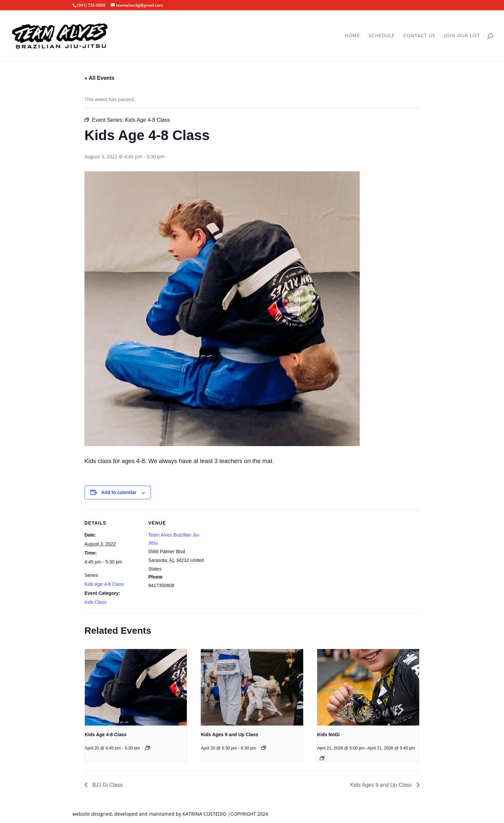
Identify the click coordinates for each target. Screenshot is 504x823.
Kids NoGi (328, 735)
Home (352, 36)
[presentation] (136, 687)
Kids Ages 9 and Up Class (229, 735)
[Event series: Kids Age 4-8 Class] (148, 748)
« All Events (99, 78)
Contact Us (419, 36)
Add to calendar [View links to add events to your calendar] (119, 492)
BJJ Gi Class (107, 785)
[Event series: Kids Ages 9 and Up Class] (264, 748)
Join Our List (462, 36)
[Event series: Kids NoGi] (322, 758)
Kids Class (95, 602)
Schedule (382, 36)
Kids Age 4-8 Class (104, 584)
